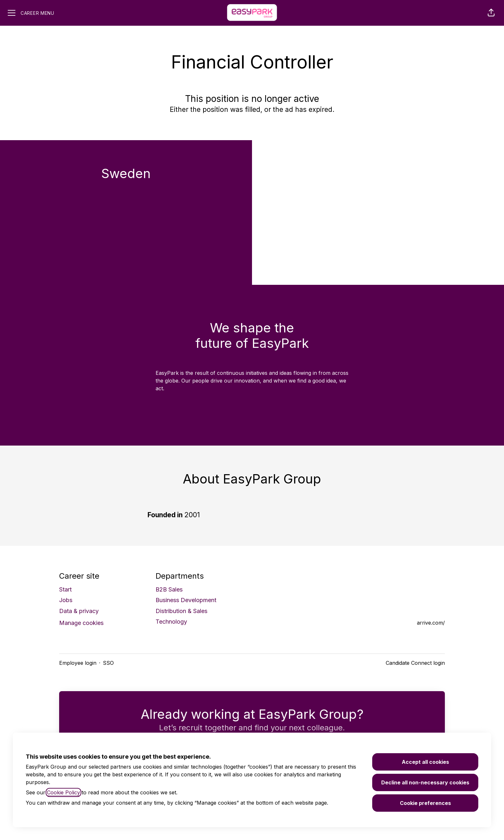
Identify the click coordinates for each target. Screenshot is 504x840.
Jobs (66, 600)
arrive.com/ (431, 623)
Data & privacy (79, 611)
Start (65, 589)
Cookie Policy (63, 792)
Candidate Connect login (415, 663)
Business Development (186, 600)
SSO (108, 663)
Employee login (78, 663)
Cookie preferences (425, 803)
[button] (491, 13)
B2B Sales (169, 589)
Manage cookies (81, 623)
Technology (171, 622)
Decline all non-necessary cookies (425, 782)
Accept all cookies (425, 762)
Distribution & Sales (181, 611)
